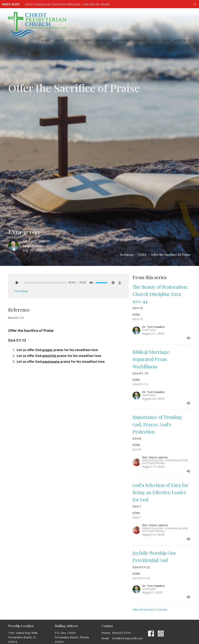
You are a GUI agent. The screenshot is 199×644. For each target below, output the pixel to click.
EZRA (142, 255)
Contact (141, 40)
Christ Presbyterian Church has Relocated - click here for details (67, 4)
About (59, 40)
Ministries (104, 40)
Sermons (123, 40)
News (87, 40)
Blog (166, 40)
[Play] (17, 283)
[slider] (44, 283)
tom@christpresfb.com (127, 638)
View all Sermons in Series (150, 609)
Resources (182, 40)
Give (155, 40)
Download (21, 291)
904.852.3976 (121, 633)
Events (73, 40)
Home (45, 40)
